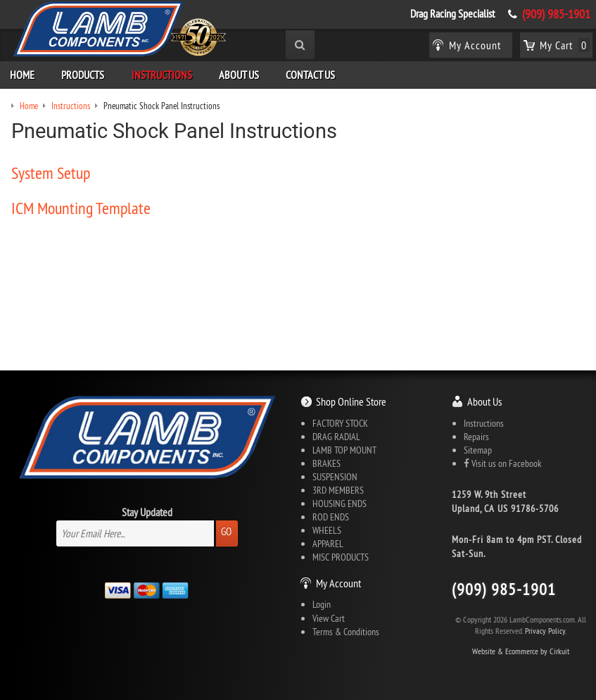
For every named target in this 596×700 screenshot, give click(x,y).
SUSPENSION (335, 477)
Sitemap (478, 450)
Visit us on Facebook (502, 463)
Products (83, 75)
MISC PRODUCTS (341, 557)
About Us (239, 75)
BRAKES (326, 463)
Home (22, 75)
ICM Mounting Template (81, 208)
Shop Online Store (351, 401)
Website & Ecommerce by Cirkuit (521, 651)
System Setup (51, 173)
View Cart (329, 618)
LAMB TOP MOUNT (344, 450)
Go (226, 531)
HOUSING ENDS (340, 504)
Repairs (476, 437)
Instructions (162, 75)
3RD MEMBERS (338, 490)
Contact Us (310, 75)
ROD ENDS (331, 517)
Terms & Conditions (346, 632)
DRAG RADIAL (336, 437)
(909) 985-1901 (556, 14)
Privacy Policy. (546, 631)
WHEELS (327, 530)
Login (322, 604)
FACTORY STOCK (340, 423)
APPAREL (328, 544)
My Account (338, 583)
